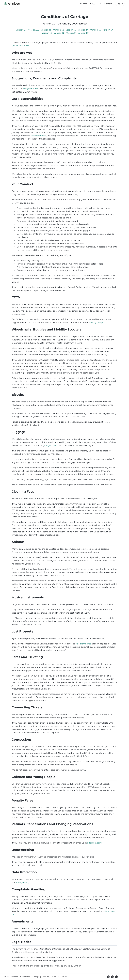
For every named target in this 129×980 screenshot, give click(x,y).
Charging (37, 977)
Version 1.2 (59, 33)
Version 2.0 (34, 30)
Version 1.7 (71, 30)
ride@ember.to (31, 89)
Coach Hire (25, 977)
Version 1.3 (47, 33)
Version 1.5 (96, 30)
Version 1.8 (59, 30)
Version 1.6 (84, 30)
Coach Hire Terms (20, 46)
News (6, 977)
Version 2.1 (21, 30)
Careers (14, 977)
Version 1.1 (71, 33)
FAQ (92, 4)
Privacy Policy (96, 323)
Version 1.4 (108, 30)
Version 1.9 (46, 30)
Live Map (83, 4)
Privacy (47, 977)
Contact (108, 4)
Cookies (56, 977)
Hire (99, 4)
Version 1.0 (83, 33)
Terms (65, 977)
